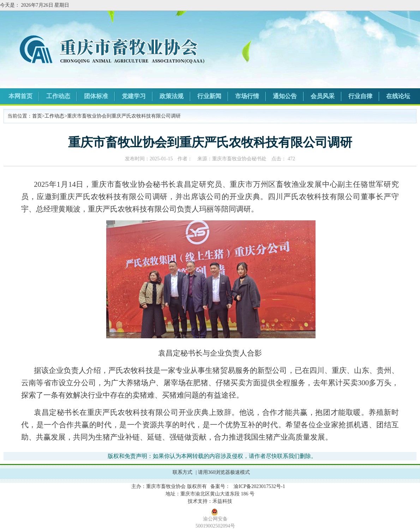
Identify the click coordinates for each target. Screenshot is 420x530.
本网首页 (20, 96)
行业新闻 (209, 96)
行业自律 (360, 96)
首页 (37, 116)
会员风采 (323, 96)
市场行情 (247, 96)
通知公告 (285, 96)
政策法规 (172, 96)
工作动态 (58, 96)
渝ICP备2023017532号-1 (259, 486)
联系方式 (182, 472)
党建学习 (134, 96)
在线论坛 (398, 96)
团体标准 (96, 96)
